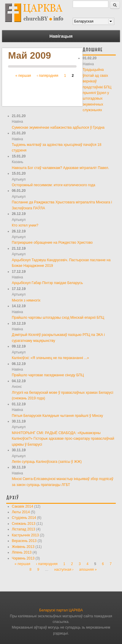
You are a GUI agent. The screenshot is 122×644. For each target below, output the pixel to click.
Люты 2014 (21, 512)
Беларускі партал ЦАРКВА (61, 610)
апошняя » (88, 570)
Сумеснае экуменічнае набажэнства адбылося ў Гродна (58, 127)
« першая (23, 76)
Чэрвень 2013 (23, 558)
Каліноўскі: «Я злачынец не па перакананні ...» (50, 358)
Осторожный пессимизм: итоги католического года (54, 185)
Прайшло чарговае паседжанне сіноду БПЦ (48, 375)
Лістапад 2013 (24, 529)
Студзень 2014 (24, 518)
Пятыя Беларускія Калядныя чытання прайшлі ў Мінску (58, 416)
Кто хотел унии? (25, 225)
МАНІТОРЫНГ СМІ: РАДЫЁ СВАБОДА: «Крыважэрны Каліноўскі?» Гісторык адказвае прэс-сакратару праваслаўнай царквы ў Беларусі (63, 439)
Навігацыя (61, 36)
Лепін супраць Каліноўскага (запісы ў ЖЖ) (47, 462)
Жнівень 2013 (23, 547)
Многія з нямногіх (26, 300)
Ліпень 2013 (22, 552)
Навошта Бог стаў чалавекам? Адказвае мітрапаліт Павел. (61, 168)
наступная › (64, 570)
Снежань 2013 (24, 524)
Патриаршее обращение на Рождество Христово (52, 243)
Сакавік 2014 (23, 506)
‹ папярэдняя (48, 76)
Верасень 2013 (24, 541)
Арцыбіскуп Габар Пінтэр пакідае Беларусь (47, 283)
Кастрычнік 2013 (25, 535)
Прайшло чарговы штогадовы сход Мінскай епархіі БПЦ (58, 318)
